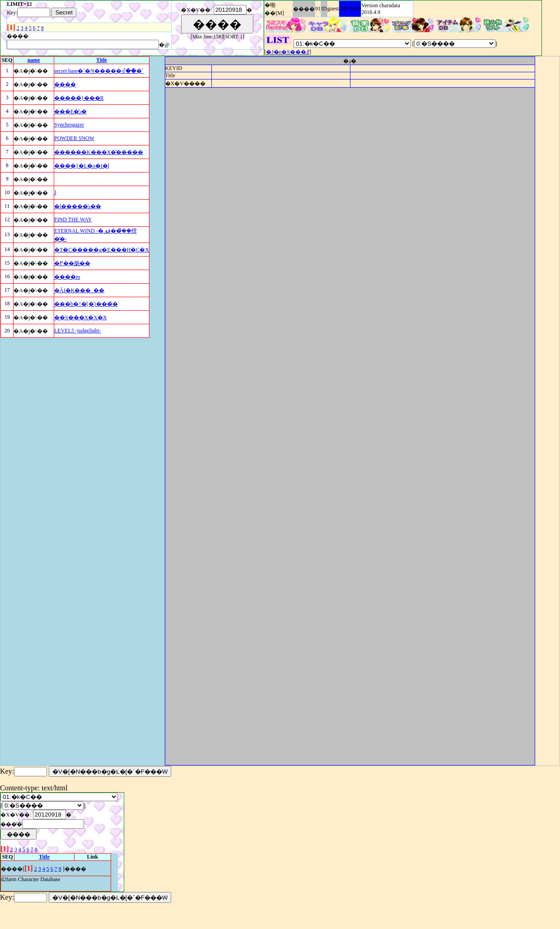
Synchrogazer (69, 125)
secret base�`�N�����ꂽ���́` (99, 71)
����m (67, 277)
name (34, 60)
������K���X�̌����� (99, 152)
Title (102, 60)
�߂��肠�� (72, 263)
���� (304, 9)
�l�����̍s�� (78, 206)
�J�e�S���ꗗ (288, 52)
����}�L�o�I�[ (82, 166)
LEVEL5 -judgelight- (78, 331)
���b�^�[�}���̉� (86, 304)
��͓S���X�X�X (81, 317)
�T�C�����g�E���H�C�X (102, 250)
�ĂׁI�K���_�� (79, 290)
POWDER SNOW (74, 138)
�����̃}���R (79, 98)
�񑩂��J (55, 192)
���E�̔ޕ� (70, 112)
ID (324, 9)
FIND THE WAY (73, 219)
